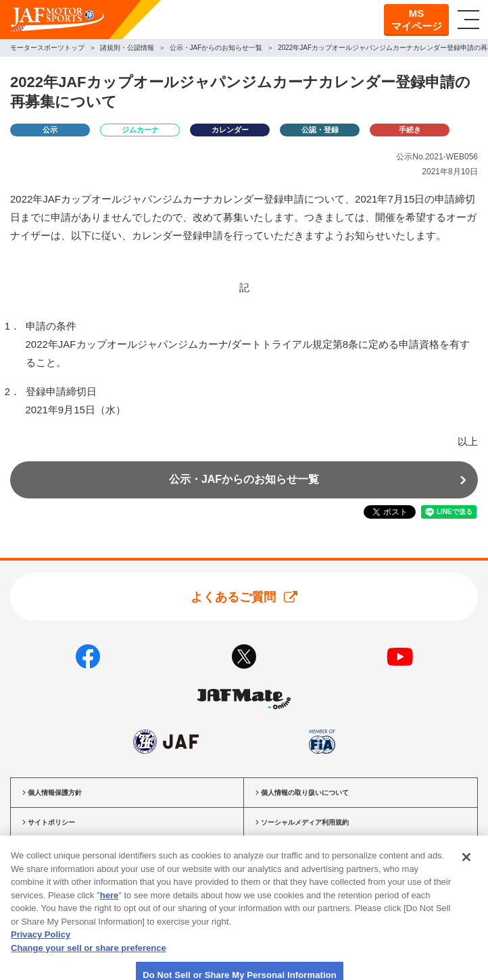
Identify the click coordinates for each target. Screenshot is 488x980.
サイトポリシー (51, 822)
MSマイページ (417, 20)
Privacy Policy (41, 950)
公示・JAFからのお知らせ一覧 (244, 479)
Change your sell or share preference (89, 963)
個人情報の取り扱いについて (305, 793)
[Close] (466, 873)
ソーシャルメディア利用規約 (305, 822)
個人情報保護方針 (55, 793)
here (109, 911)
